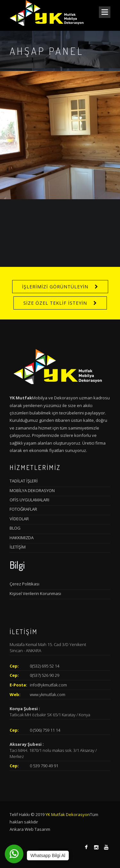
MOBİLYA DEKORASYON (32, 490)
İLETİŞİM (18, 547)
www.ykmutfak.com (48, 694)
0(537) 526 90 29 (44, 675)
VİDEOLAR (19, 519)
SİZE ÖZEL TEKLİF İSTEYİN (55, 303)
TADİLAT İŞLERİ (24, 481)
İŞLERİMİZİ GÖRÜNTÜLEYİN (55, 287)
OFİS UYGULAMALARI (29, 500)
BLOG (15, 528)
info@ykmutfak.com (48, 685)
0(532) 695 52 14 (44, 666)
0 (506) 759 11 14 (45, 730)
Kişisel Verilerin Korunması (35, 593)
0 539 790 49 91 (44, 766)
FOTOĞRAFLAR (23, 509)
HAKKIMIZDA (22, 538)
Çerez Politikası (24, 584)
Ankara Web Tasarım (30, 829)
